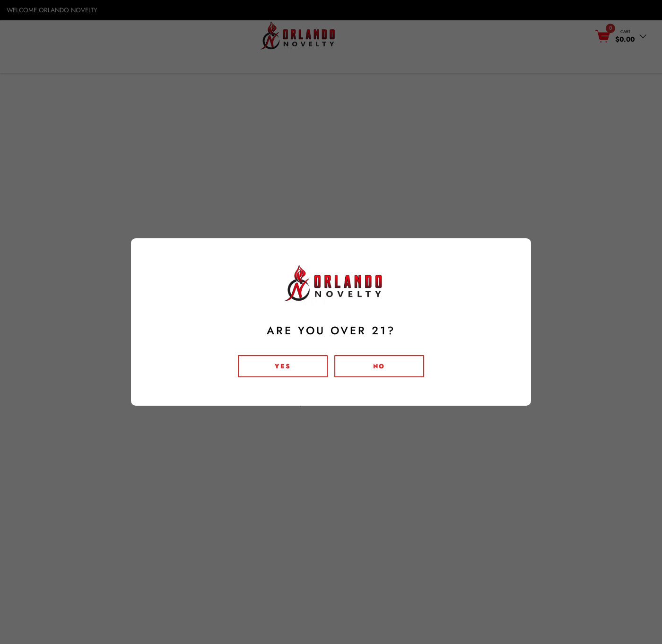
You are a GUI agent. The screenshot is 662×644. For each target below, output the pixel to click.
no (379, 366)
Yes (283, 366)
